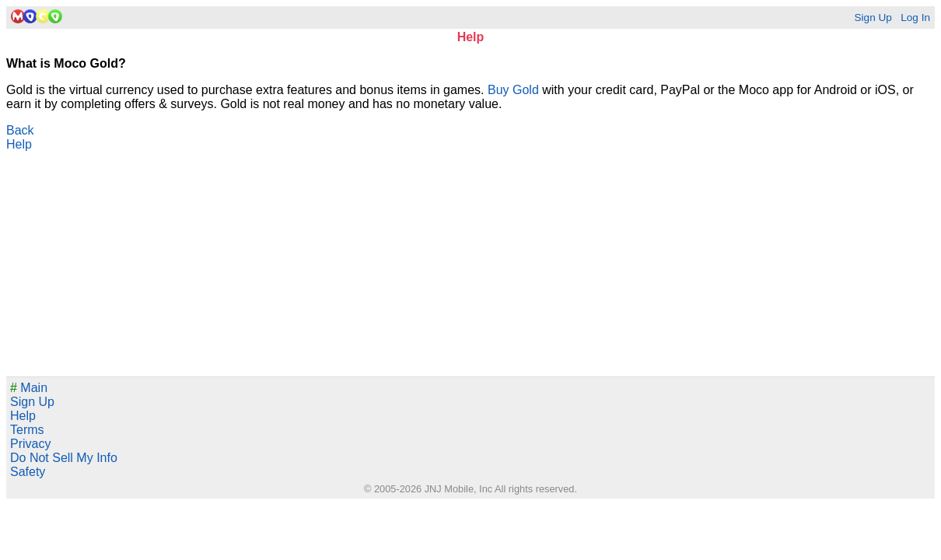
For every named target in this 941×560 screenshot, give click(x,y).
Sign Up (873, 17)
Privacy (30, 444)
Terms (27, 430)
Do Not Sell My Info (64, 458)
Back (20, 130)
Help (19, 144)
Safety (28, 472)
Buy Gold (513, 90)
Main (29, 388)
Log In (915, 17)
